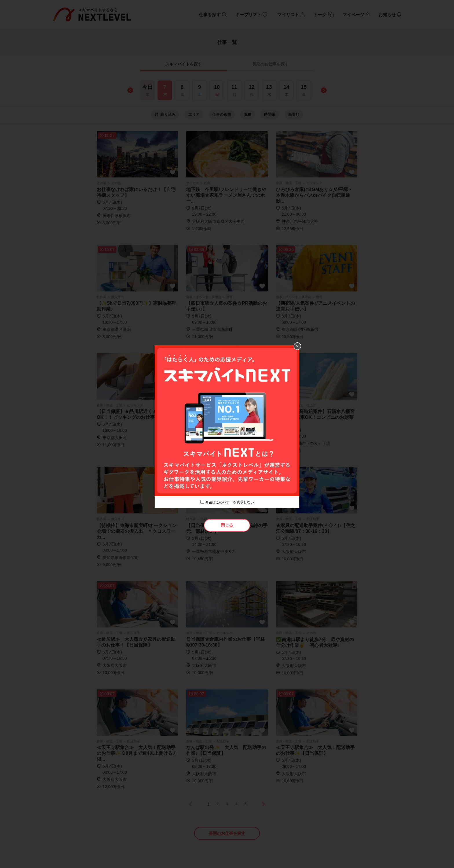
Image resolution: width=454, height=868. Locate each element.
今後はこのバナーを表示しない (230, 502)
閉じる (227, 525)
